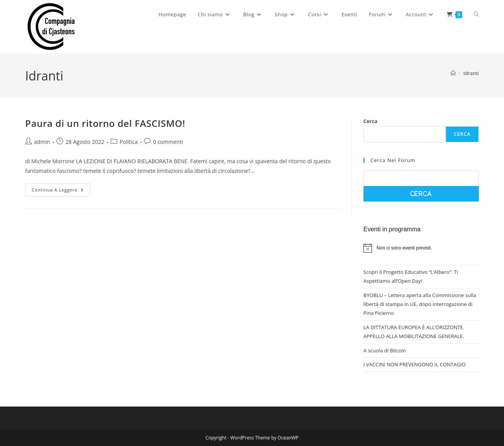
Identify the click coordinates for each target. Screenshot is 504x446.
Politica (129, 142)
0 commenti (168, 142)
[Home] (453, 73)
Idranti (471, 73)
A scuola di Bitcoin (385, 350)
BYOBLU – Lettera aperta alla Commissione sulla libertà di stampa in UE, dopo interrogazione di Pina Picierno (420, 304)
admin (42, 142)
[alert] (421, 248)
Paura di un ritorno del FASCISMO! (105, 123)
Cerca (370, 121)
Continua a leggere (61, 191)
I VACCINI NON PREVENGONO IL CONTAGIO (415, 364)
